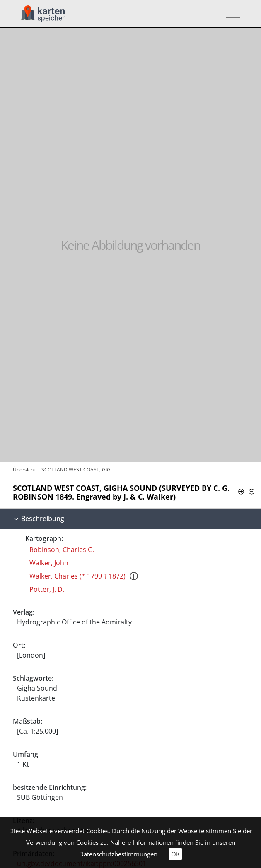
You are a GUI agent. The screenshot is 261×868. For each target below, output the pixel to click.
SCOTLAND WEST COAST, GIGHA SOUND (80, 470)
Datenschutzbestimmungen (118, 854)
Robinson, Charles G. (62, 550)
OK (175, 854)
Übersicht (24, 470)
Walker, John (49, 563)
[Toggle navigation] (231, 14)
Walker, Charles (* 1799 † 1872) (77, 576)
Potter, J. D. (47, 589)
